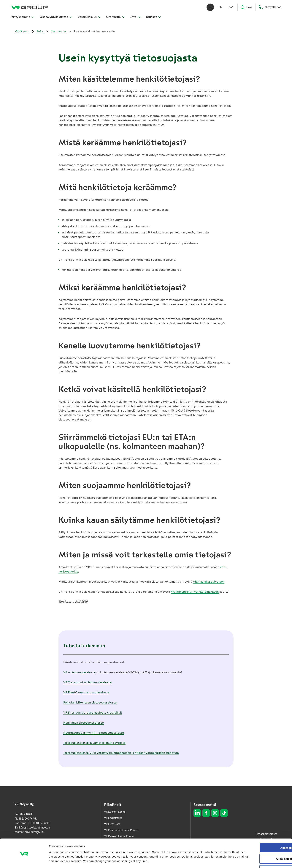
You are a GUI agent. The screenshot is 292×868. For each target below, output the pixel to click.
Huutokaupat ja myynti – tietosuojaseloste (94, 733)
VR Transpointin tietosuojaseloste (87, 682)
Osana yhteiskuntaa (56, 17)
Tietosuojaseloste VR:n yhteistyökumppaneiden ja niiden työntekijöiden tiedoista (121, 753)
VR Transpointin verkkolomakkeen (195, 592)
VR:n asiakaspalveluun (209, 582)
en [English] (220, 7)
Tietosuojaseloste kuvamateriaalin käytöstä (94, 743)
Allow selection (261, 846)
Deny (261, 857)
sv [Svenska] (231, 7)
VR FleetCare (112, 824)
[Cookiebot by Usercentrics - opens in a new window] (24, 861)
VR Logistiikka (113, 818)
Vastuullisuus (89, 17)
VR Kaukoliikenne (115, 812)
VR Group (22, 31)
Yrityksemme (23, 17)
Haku (246, 7)
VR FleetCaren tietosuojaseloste (86, 692)
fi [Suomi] (210, 7)
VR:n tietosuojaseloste (79, 672)
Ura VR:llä (115, 17)
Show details (195, 861)
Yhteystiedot (270, 7)
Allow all (261, 835)
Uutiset (153, 17)
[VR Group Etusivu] (29, 7)
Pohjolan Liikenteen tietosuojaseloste (90, 702)
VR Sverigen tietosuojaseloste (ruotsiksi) (93, 713)
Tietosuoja (59, 31)
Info (135, 17)
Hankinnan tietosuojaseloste (84, 723)
